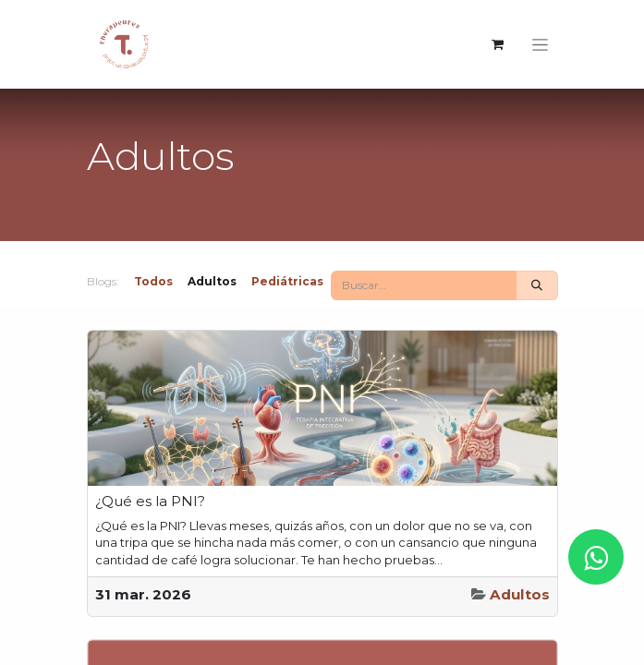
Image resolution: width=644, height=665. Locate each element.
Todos (153, 281)
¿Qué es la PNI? (150, 502)
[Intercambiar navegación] (540, 44)
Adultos (520, 594)
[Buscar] (537, 285)
